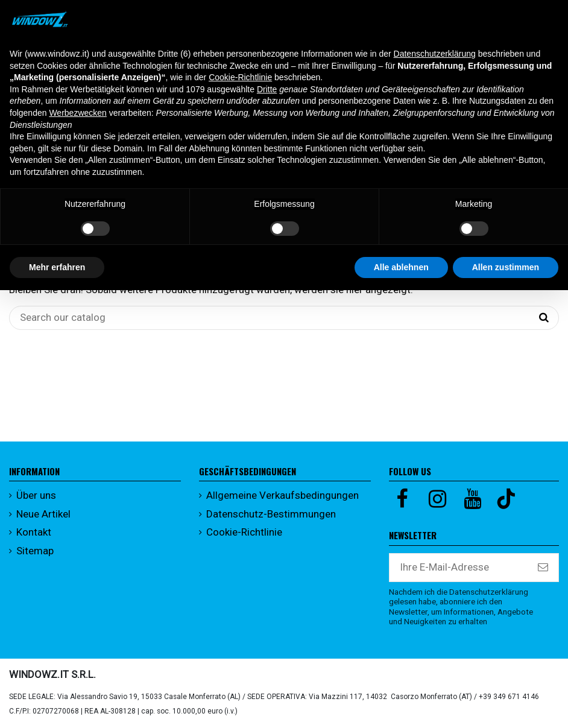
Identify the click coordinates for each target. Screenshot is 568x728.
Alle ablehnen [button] (401, 267)
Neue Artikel (43, 514)
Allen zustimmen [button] (506, 267)
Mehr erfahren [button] (57, 267)
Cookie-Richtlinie (244, 532)
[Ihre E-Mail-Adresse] (459, 568)
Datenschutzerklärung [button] (435, 54)
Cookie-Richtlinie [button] (240, 77)
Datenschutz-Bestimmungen (271, 514)
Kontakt (34, 532)
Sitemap (35, 551)
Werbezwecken (77, 113)
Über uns (36, 495)
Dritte (267, 89)
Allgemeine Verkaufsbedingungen (282, 495)
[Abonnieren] (543, 568)
